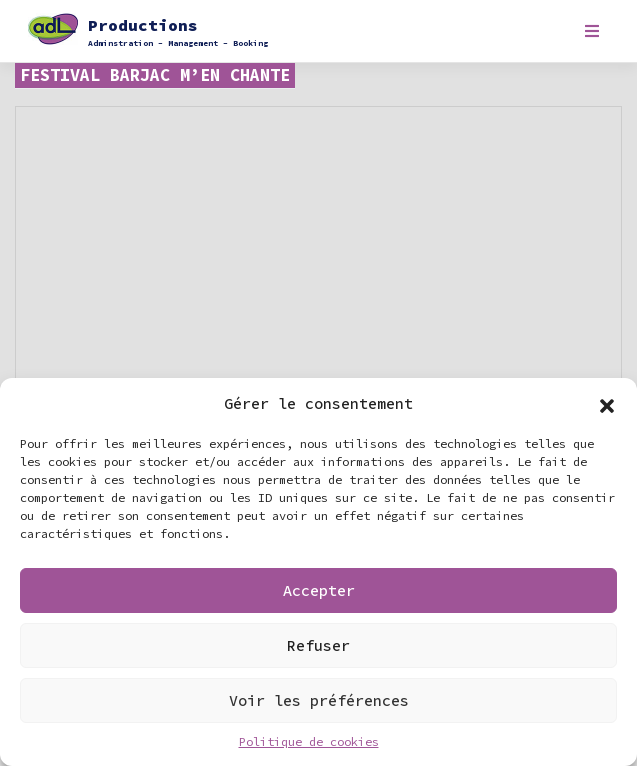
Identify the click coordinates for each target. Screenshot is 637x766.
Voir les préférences (319, 700)
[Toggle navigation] (591, 31)
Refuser (318, 645)
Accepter (319, 590)
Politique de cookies (309, 741)
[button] (607, 404)
